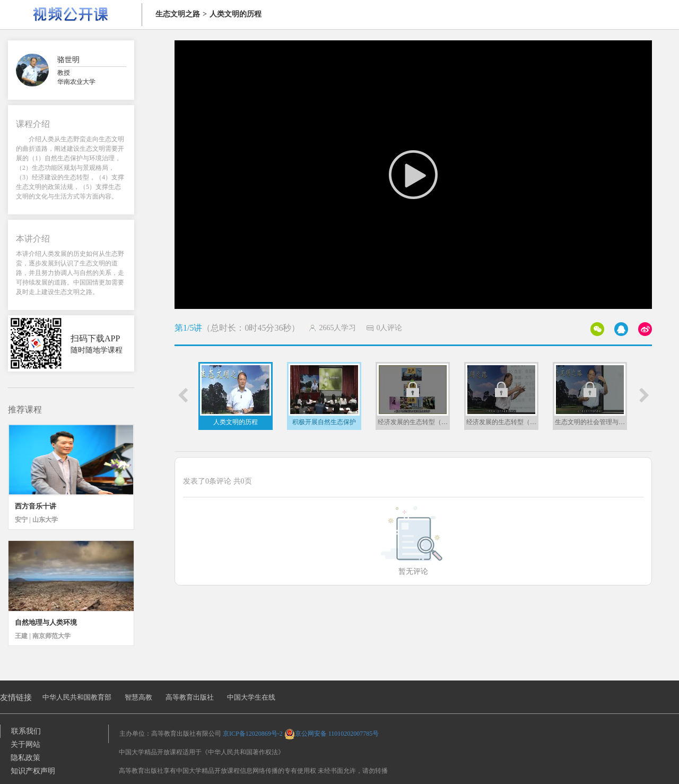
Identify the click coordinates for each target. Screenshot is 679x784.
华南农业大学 (76, 82)
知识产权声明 (33, 771)
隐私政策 (25, 758)
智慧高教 (138, 697)
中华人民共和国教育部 (77, 697)
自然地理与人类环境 (46, 622)
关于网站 (25, 744)
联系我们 (26, 731)
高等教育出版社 (190, 697)
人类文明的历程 (236, 14)
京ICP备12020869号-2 (253, 734)
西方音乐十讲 (36, 506)
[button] (182, 395)
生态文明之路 (178, 14)
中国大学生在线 (251, 697)
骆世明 (68, 60)
